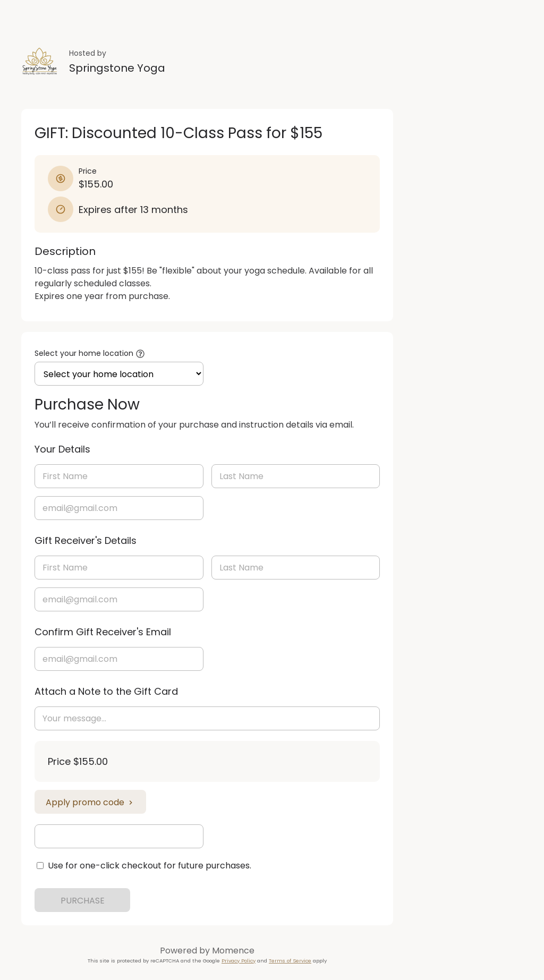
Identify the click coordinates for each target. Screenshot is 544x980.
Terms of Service (290, 961)
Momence (233, 951)
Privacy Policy (239, 961)
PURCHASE (83, 901)
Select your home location (84, 353)
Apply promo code (90, 802)
